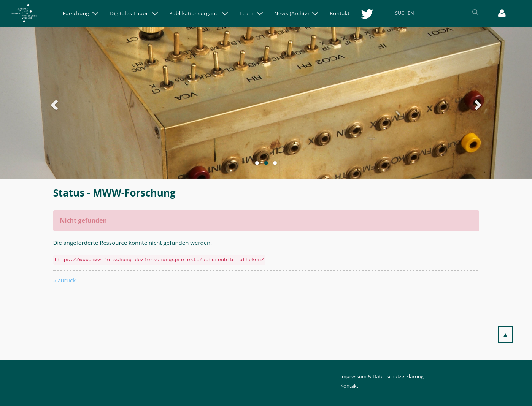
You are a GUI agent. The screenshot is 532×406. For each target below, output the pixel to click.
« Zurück (65, 280)
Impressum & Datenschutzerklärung (382, 376)
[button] (77, 103)
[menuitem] (81, 13)
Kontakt (349, 386)
